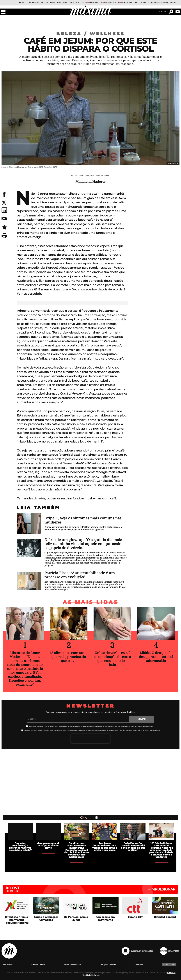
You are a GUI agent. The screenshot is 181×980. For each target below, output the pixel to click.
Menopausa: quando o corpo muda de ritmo (48, 846)
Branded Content (165, 917)
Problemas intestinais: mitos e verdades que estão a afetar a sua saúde (105, 847)
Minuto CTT (135, 917)
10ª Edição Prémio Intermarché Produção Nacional (16, 920)
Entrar (163, 12)
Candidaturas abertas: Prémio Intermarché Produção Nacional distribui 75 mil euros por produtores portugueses (77, 850)
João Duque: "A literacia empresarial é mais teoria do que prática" (133, 847)
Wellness (107, 34)
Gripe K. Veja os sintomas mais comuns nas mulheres (83, 520)
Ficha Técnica (7, 965)
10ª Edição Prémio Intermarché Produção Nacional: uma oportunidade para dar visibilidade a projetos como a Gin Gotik (161, 850)
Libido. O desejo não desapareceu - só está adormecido (156, 657)
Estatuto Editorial (38, 965)
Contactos (139, 965)
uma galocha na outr (59, 215)
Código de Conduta (108, 965)
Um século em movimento (106, 919)
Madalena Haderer (91, 182)
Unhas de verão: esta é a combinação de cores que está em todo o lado (112, 659)
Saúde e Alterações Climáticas (46, 919)
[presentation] (90, 739)
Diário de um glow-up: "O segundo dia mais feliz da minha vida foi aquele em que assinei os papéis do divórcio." (85, 544)
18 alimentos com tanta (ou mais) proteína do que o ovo (69, 657)
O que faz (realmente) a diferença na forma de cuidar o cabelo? (20, 847)
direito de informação (137, 726)
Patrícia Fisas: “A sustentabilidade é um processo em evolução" (80, 575)
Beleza (73, 34)
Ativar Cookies (169, 965)
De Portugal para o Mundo (76, 919)
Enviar (142, 719)
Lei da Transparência (72, 965)
